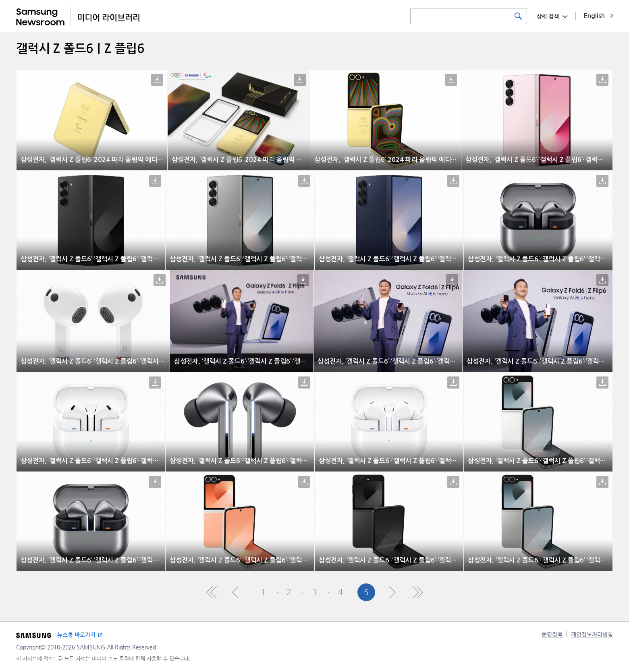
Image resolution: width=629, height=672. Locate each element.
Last (418, 592)
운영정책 (552, 634)
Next (392, 592)
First (212, 592)
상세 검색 (548, 17)
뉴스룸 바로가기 (76, 635)
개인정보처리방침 (592, 634)
